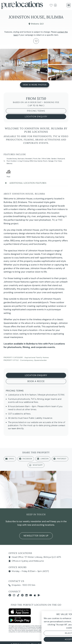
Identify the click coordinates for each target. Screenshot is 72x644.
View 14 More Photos (35, 85)
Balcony (10, 163)
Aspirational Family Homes (37, 357)
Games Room (42, 161)
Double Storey (12, 159)
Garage (51, 161)
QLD (42, 24)
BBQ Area (33, 161)
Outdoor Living (16, 161)
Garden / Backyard (58, 159)
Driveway (26, 161)
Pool (8, 161)
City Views (58, 161)
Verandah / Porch (31, 159)
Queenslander (41, 360)
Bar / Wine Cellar (44, 159)
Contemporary (27, 360)
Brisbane (35, 24)
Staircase (21, 159)
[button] (69, 5)
